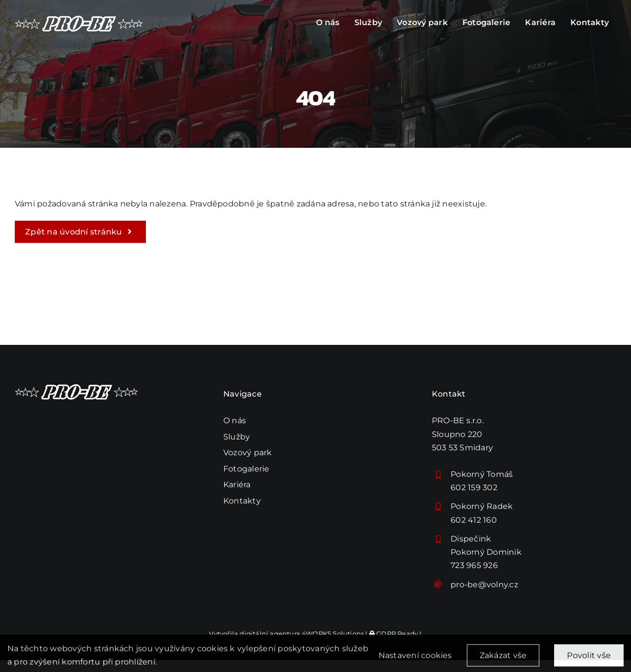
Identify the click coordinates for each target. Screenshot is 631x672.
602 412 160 (474, 520)
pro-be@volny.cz (484, 585)
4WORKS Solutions (333, 634)
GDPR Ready (394, 634)
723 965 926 (474, 565)
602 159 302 (474, 487)
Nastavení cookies (415, 660)
